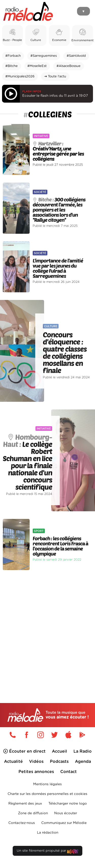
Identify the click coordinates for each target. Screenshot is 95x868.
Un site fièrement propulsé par (47, 852)
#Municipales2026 (20, 77)
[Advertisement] (48, 626)
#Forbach (13, 56)
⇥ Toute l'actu (55, 77)
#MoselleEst (37, 66)
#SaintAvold (76, 56)
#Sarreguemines (44, 56)
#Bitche (12, 66)
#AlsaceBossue (69, 66)
